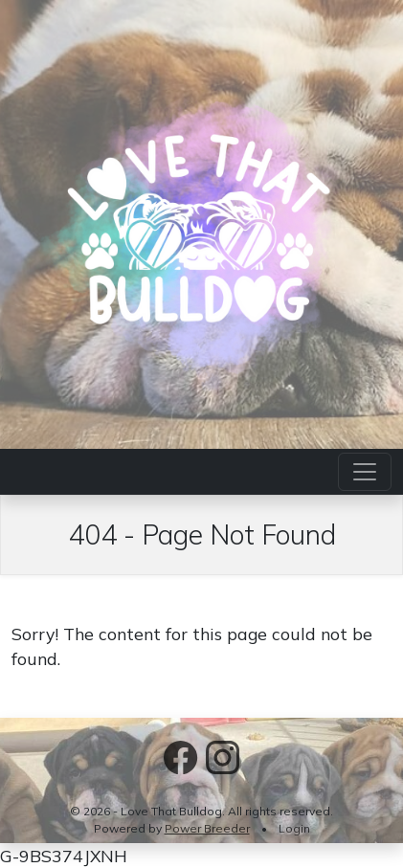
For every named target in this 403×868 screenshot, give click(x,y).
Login (294, 828)
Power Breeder (207, 828)
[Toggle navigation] (365, 472)
